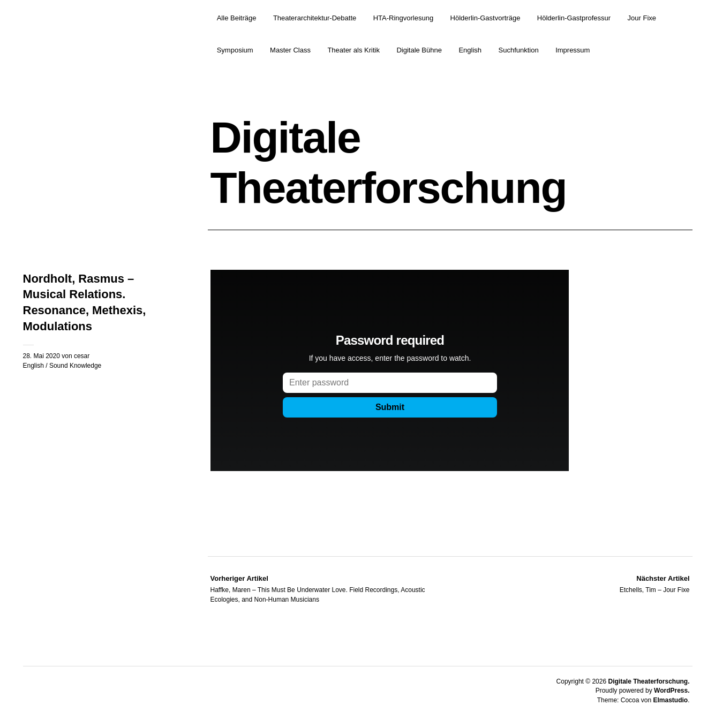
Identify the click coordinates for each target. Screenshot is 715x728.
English (470, 50)
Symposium (235, 50)
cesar (82, 356)
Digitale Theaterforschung (389, 162)
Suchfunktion (519, 50)
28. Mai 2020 (42, 356)
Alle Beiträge (237, 18)
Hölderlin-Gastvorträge (486, 18)
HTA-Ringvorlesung (403, 18)
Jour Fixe (642, 18)
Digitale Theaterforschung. (649, 681)
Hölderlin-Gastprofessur (574, 18)
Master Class (290, 50)
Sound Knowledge (75, 366)
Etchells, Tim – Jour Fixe (655, 583)
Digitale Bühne (419, 50)
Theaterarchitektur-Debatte (315, 18)
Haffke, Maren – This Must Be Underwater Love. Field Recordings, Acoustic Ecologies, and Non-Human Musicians (330, 588)
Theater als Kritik (353, 50)
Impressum (573, 50)
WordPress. (672, 691)
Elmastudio (670, 700)
